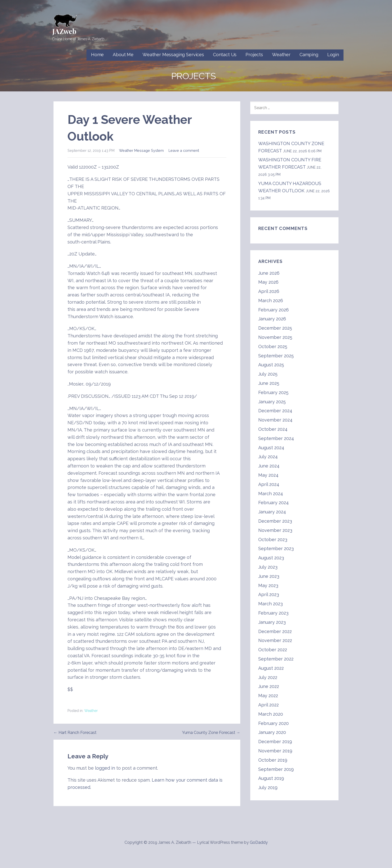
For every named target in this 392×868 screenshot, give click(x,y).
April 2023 (269, 594)
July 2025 (268, 374)
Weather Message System (141, 150)
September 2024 (276, 438)
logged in (105, 768)
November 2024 (275, 420)
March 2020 (271, 714)
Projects (254, 55)
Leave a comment (184, 150)
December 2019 (275, 742)
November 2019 (275, 751)
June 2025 (269, 383)
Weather (281, 55)
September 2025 (276, 356)
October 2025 (273, 346)
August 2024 (271, 448)
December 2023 (275, 521)
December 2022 (275, 631)
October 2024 (273, 429)
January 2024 (272, 512)
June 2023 (269, 576)
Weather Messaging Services (173, 55)
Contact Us (225, 55)
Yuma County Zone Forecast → (211, 733)
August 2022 (271, 668)
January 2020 (272, 732)
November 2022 (275, 640)
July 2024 (268, 457)
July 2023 (268, 567)
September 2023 (276, 548)
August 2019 (271, 778)
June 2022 (269, 686)
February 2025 (273, 392)
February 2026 (273, 310)
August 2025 (271, 365)
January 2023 (272, 622)
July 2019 (268, 787)
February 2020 (273, 723)
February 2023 (273, 613)
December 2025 (275, 328)
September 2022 (276, 659)
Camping (309, 55)
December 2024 (275, 411)
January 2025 (272, 402)
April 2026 (269, 291)
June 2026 (269, 273)
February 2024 (273, 503)
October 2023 (273, 540)
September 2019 (276, 769)
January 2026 (272, 319)
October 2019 (273, 760)
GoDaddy (259, 842)
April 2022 (268, 705)
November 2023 (275, 530)
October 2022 (273, 650)
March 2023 (270, 604)
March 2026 (271, 301)
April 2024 (269, 484)
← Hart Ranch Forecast (75, 733)
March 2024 (271, 494)
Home (97, 55)
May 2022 (268, 696)
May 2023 (268, 585)
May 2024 (268, 475)
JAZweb (64, 31)
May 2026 (268, 282)
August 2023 (271, 558)
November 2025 (275, 337)
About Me (123, 55)
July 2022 (268, 677)
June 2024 (269, 466)
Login (333, 55)
